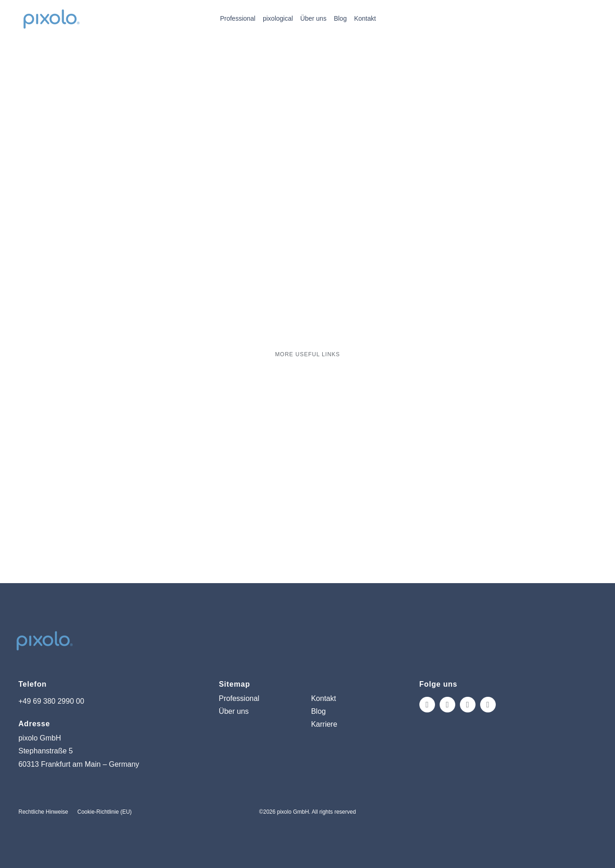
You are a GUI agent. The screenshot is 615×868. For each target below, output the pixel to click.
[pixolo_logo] (51, 9)
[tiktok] (468, 705)
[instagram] (427, 705)
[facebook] (447, 705)
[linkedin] (488, 705)
